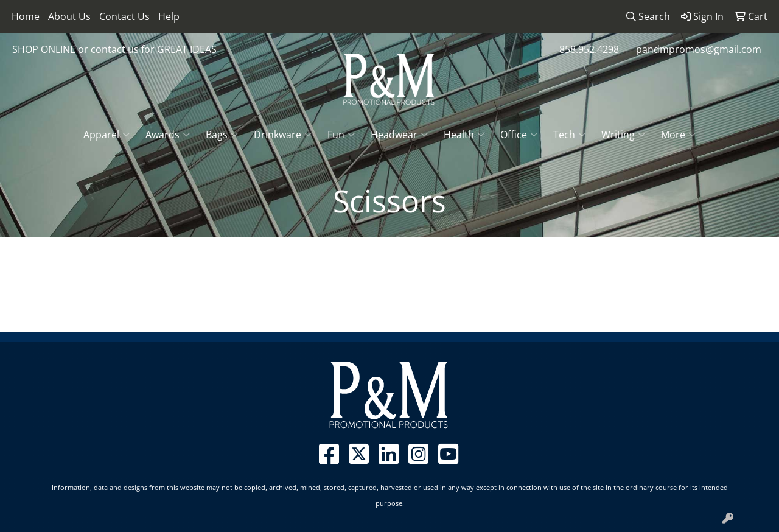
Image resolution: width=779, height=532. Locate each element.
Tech (569, 135)
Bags (222, 135)
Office (519, 135)
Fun (341, 135)
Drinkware (283, 135)
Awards (168, 135)
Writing (623, 135)
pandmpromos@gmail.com (699, 49)
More (678, 135)
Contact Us (124, 16)
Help (169, 16)
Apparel (107, 135)
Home (26, 16)
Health (464, 135)
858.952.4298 (589, 49)
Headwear (399, 135)
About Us (69, 16)
